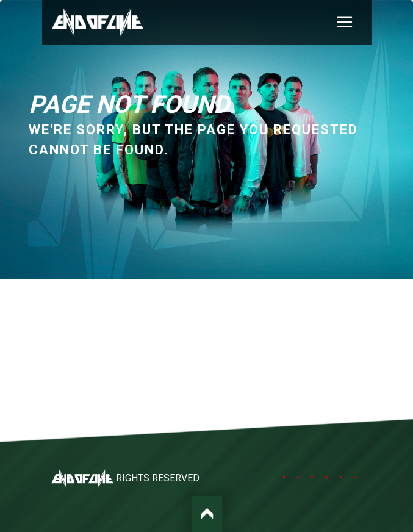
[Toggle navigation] (345, 22)
